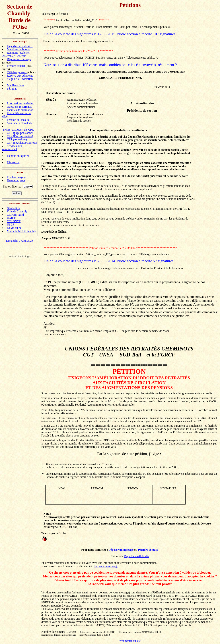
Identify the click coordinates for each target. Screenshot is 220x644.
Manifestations (16, 85)
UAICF (11, 218)
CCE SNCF (14, 221)
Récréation (13, 162)
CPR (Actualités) (17, 139)
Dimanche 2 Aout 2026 (20, 241)
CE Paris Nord (15, 215)
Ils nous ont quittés (18, 156)
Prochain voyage (17, 177)
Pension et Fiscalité (18, 120)
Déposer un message (19, 59)
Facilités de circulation (20, 110)
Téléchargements (17, 72)
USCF (11, 225)
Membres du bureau (18, 49)
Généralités (14, 208)
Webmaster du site (130, 641)
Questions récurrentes (19, 107)
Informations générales (20, 103)
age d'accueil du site (138, 556)
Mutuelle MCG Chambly (21, 231)
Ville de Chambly (17, 211)
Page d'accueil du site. (20, 46)
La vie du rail (15, 228)
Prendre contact (16, 66)
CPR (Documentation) (20, 136)
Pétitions (12, 89)
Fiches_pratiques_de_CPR (18, 130)
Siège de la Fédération (20, 79)
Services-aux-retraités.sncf (13, 148)
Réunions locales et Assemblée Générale (16, 54)
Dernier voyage (16, 180)
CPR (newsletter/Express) (22, 143)
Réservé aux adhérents (20, 76)
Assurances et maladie (20, 123)
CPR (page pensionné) (20, 133)
